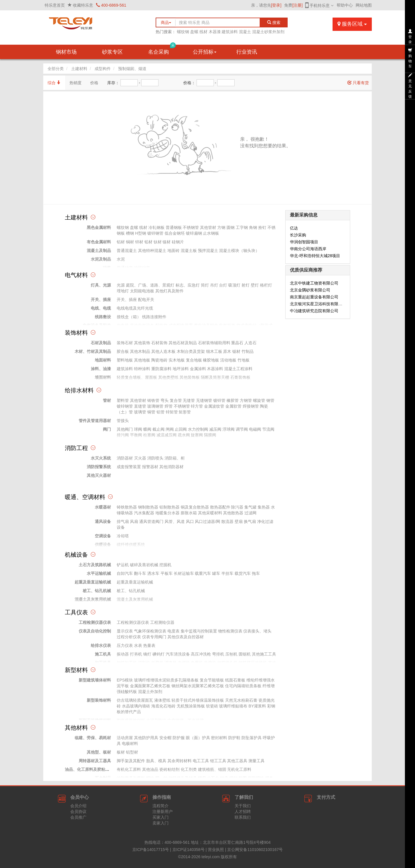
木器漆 (215, 32)
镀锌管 (219, 400)
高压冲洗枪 (201, 654)
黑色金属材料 (99, 227)
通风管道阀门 (151, 521)
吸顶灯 (234, 285)
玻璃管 (140, 412)
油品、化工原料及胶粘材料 (89, 769)
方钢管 (246, 400)
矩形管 (185, 412)
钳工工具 (218, 761)
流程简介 (161, 806)
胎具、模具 (156, 761)
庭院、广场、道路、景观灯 (150, 285)
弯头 (165, 400)
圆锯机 (245, 654)
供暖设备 (103, 545)
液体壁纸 (162, 700)
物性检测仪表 (230, 631)
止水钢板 (211, 233)
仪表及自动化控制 (95, 631)
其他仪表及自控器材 (186, 637)
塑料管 (123, 400)
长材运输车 (184, 573)
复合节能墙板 (212, 680)
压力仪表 (125, 645)
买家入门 (161, 817)
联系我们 (243, 817)
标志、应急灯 (188, 285)
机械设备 (76, 555)
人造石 (250, 343)
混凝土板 (189, 251)
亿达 (294, 228)
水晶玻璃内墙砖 (136, 706)
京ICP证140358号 (188, 850)
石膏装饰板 (240, 377)
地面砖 (173, 251)
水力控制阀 (198, 429)
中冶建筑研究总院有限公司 (314, 311)
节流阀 (268, 429)
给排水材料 (79, 390)
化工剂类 (189, 769)
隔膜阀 (210, 435)
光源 (121, 285)
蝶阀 (147, 429)
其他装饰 (142, 343)
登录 (410, 37)
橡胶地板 (211, 360)
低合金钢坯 (175, 233)
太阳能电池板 (142, 291)
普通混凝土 (127, 251)
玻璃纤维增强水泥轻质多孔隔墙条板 (166, 680)
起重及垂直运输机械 (93, 582)
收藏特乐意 (83, 5)
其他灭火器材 (99, 475)
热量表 (149, 645)
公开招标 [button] (205, 52)
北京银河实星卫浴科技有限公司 (318, 304)
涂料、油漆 (101, 369)
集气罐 (250, 507)
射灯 (246, 285)
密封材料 (219, 738)
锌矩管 (172, 412)
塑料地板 (125, 360)
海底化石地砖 (163, 706)
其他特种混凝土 (152, 251)
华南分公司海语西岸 (308, 249)
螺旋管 (259, 400)
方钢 (221, 227)
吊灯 (214, 285)
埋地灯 (123, 291)
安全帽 (165, 738)
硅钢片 (178, 242)
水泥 (121, 259)
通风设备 (103, 521)
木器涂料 (215, 369)
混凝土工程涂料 (238, 369)
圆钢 (231, 227)
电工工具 (201, 761)
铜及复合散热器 (195, 507)
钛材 (158, 242)
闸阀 (170, 429)
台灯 (223, 285)
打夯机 (136, 654)
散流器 (227, 521)
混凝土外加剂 (150, 692)
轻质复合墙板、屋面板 (137, 377)
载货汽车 (243, 573)
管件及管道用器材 (95, 421)
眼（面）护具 (198, 738)
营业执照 (216, 850)
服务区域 (352, 24)
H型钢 (141, 233)
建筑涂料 (230, 32)
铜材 (130, 242)
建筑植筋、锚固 (212, 769)
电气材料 (76, 275)
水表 (138, 645)
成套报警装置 (129, 467)
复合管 (176, 400)
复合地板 (194, 360)
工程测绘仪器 (162, 622)
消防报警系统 (99, 467)
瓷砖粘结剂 (169, 769)
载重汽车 (203, 573)
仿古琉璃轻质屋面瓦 (135, 700)
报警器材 (150, 467)
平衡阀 (136, 435)
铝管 (161, 412)
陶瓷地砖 (159, 360)
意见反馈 (410, 86)
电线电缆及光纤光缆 (135, 308)
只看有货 (358, 83)
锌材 (139, 242)
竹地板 (244, 360)
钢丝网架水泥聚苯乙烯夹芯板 (198, 686)
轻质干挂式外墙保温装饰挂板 (198, 700)
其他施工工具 (264, 654)
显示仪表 (125, 631)
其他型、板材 (99, 752)
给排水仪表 (101, 645)
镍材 (167, 242)
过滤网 (250, 513)
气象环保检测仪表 (150, 631)
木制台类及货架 (191, 351)
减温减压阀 (167, 435)
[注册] (297, 5)
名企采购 (162, 50)
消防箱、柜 (175, 458)
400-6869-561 (111, 5)
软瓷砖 (212, 706)
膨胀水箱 (189, 513)
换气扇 (250, 521)
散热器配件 (220, 507)
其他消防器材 (171, 467)
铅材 (148, 242)
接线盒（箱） (129, 317)
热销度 (76, 83)
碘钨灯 (159, 654)
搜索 (274, 22)
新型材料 (76, 670)
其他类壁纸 (168, 377)
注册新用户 (163, 811)
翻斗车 (140, 573)
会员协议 (78, 811)
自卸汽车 (125, 573)
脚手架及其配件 (131, 761)
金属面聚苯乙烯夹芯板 (150, 686)
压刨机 (231, 654)
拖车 (256, 573)
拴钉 (262, 227)
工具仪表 (76, 612)
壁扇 (239, 521)
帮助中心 (345, 5)
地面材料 (103, 360)
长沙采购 (298, 235)
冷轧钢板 (156, 227)
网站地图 (364, 5)
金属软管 (233, 406)
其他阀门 (125, 429)
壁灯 (255, 285)
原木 (227, 351)
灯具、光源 (101, 285)
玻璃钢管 (155, 406)
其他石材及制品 (183, 343)
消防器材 (125, 458)
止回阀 (181, 429)
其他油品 (150, 769)
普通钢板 (174, 227)
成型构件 (103, 69)
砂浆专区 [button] (112, 52)
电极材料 (130, 743)
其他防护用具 (146, 738)
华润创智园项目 (304, 242)
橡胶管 (233, 400)
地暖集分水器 (167, 513)
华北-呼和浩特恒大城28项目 (315, 256)
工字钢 (242, 227)
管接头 (123, 421)
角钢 (253, 227)
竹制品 (248, 351)
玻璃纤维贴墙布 (233, 706)
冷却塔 (123, 536)
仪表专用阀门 (154, 637)
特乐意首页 (55, 5)
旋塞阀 (197, 435)
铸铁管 (153, 400)
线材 (203, 32)
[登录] (276, 5)
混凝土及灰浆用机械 (93, 599)
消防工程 (76, 448)
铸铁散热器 (127, 507)
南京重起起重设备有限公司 (314, 297)
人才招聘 (243, 811)
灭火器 (140, 458)
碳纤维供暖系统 (131, 545)
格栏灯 (266, 285)
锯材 (236, 351)
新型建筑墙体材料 (95, 680)
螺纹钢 (183, 32)
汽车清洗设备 (178, 654)
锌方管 (197, 406)
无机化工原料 (239, 769)
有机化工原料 (129, 769)
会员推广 (78, 817)
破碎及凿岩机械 (144, 565)
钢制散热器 (148, 507)
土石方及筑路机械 (95, 565)
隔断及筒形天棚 (215, 377)
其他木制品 (140, 351)
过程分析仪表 (129, 637)
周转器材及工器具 (95, 761)
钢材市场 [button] (66, 52)
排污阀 (123, 435)
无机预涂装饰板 (191, 706)
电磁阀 (255, 429)
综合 (54, 83)
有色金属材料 (99, 242)
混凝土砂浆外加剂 (268, 32)
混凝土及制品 (99, 251)
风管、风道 (175, 521)
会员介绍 (78, 806)
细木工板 (214, 351)
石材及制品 (101, 343)
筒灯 (205, 285)
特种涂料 (142, 369)
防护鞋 (234, 738)
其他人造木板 (163, 351)
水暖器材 (103, 507)
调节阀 (242, 429)
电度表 (173, 631)
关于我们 (243, 806)
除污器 (237, 507)
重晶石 (237, 343)
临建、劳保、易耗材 (93, 738)
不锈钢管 (191, 227)
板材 (121, 752)
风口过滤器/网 (207, 521)
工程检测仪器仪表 (95, 622)
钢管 (270, 400)
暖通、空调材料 (85, 497)
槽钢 (130, 233)
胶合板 (123, 351)
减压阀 (215, 429)
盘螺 (194, 32)
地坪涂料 (181, 369)
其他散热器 (233, 513)
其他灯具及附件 (169, 291)
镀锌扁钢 (194, 233)
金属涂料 (198, 369)
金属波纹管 (214, 406)
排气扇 (123, 521)
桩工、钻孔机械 (97, 591)
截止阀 (159, 429)
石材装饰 (159, 343)
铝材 (121, 242)
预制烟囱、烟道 (132, 69)
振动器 (123, 654)
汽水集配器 (144, 513)
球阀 (138, 429)
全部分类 (56, 69)
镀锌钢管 (155, 233)
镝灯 (147, 654)
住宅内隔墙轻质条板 (243, 686)
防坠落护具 (252, 738)
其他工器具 (237, 761)
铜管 (151, 412)
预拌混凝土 (208, 251)
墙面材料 (103, 377)
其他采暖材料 (210, 513)
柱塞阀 (149, 435)
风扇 (134, 521)
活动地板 (228, 360)
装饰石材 (125, 343)
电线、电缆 (101, 308)
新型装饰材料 (99, 700)
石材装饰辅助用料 (214, 343)
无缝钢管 (204, 400)
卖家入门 (161, 823)
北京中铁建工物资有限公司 (314, 283)
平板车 (167, 573)
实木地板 (177, 360)
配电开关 (146, 300)
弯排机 (218, 654)
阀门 (107, 429)
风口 (190, 521)
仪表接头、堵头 (257, 631)
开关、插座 (101, 300)
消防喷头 (155, 458)
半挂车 (227, 573)
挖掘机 (165, 565)
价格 (94, 83)
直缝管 (140, 406)
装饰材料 (76, 333)
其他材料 (76, 728)
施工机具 (103, 654)
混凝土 (245, 32)
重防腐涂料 (161, 369)
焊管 (169, 406)
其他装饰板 (190, 377)
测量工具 (256, 761)
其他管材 (208, 227)
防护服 (179, 738)
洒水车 (153, 573)
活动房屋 (125, 738)
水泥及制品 (101, 259)
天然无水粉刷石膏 (241, 700)
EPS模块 (125, 680)
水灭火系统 (101, 458)
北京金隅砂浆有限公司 (310, 290)
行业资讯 (247, 52)
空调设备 (103, 536)
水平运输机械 (99, 573)
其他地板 (142, 360)
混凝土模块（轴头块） (239, 251)
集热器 (264, 507)
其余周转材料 (180, 761)
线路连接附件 (154, 317)
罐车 (216, 573)
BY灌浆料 (257, 706)
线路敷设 (103, 317)
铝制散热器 (169, 507)
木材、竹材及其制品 (93, 351)
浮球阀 (229, 429)
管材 (107, 400)
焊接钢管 (251, 406)
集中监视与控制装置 (199, 631)
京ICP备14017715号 (151, 850)
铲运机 (123, 565)
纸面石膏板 (235, 680)
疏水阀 (184, 435)
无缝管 (189, 400)
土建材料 (79, 69)
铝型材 (132, 752)
